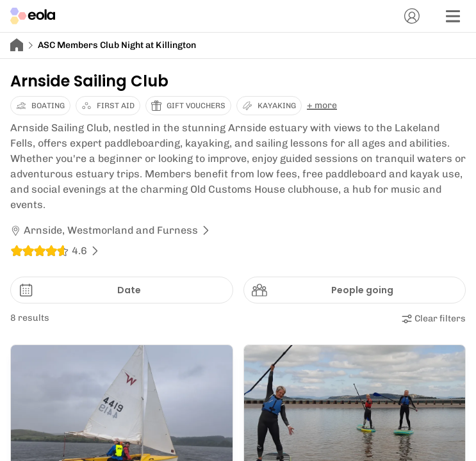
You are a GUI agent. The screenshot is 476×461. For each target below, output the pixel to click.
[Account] (412, 16)
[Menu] (453, 16)
